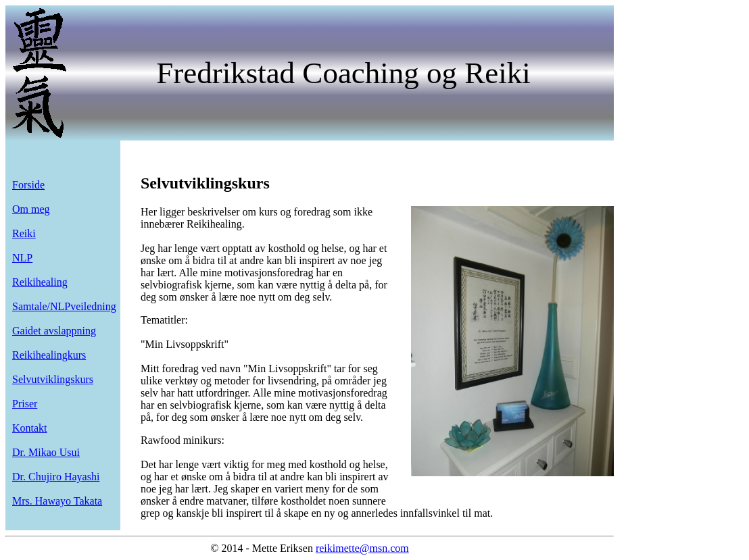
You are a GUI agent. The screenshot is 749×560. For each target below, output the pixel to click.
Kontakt (30, 428)
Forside (28, 185)
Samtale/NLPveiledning (64, 306)
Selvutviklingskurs (53, 379)
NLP (22, 258)
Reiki (24, 233)
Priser (25, 404)
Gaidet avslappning (54, 331)
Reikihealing (40, 282)
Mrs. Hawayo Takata (57, 501)
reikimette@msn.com (362, 548)
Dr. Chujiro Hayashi (56, 477)
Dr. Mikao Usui (46, 452)
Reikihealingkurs (49, 355)
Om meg (31, 209)
